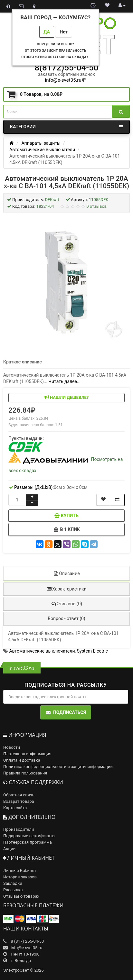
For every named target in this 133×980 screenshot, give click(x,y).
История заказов (20, 877)
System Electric (92, 651)
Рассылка (13, 890)
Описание (66, 573)
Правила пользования (25, 773)
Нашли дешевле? (66, 397)
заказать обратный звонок (66, 74)
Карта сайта (15, 808)
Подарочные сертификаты (29, 836)
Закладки (13, 883)
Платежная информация (27, 754)
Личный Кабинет (20, 870)
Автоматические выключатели (42, 651)
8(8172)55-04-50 (66, 68)
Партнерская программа (28, 842)
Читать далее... (64, 381)
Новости (12, 747)
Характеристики (66, 589)
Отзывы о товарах (21, 896)
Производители (19, 829)
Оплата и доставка (22, 760)
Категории (66, 127)
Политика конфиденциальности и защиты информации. (58, 767)
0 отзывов (96, 206)
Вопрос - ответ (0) (66, 618)
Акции (9, 849)
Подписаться (66, 712)
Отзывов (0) (66, 604)
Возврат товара (19, 801)
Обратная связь (19, 795)
